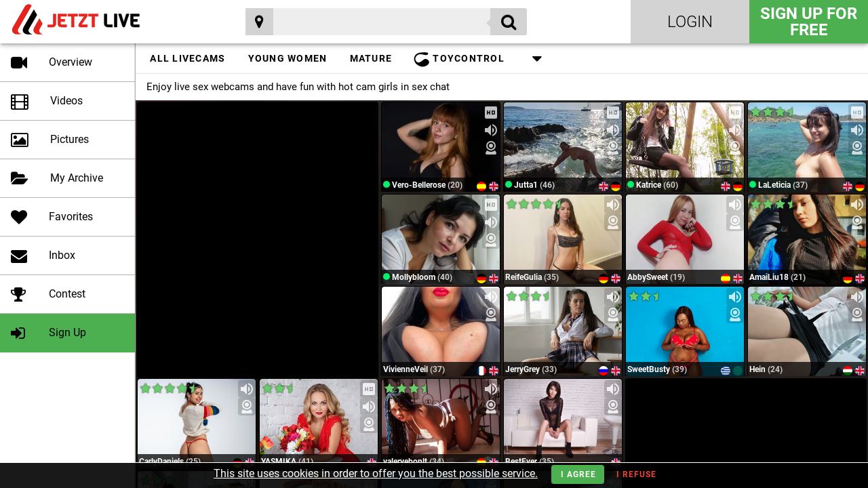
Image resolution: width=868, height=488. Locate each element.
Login (690, 22)
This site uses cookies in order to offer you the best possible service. (376, 473)
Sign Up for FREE (809, 22)
